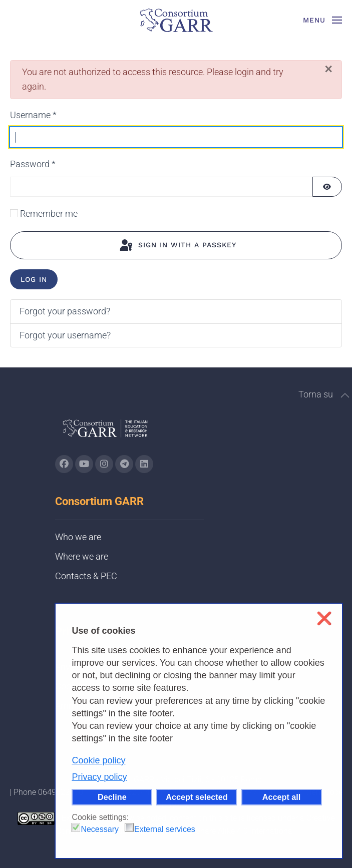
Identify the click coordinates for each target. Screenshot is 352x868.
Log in (34, 279)
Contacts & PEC (86, 576)
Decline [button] (112, 797)
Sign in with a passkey (177, 246)
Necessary (100, 829)
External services (165, 829)
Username (33, 115)
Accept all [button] (281, 797)
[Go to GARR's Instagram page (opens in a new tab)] (64, 464)
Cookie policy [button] (98, 760)
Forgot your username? (65, 335)
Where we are (82, 556)
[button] (323, 20)
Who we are (78, 537)
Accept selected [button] (197, 797)
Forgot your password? (65, 311)
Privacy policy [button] (99, 777)
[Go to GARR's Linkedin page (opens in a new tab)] (144, 464)
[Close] (328, 69)
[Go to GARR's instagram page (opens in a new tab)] (104, 464)
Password (33, 164)
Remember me (49, 213)
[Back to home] (176, 20)
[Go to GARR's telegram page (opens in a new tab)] (124, 464)
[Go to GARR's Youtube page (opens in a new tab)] (84, 464)
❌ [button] (324, 618)
